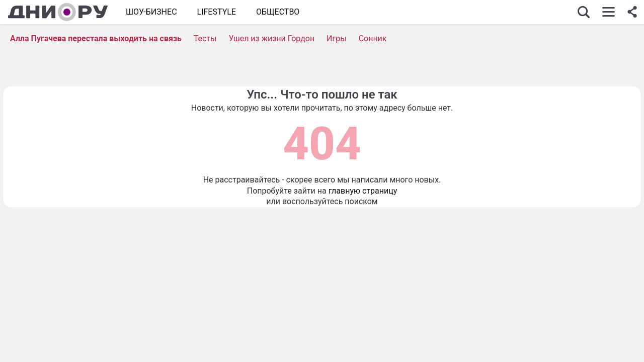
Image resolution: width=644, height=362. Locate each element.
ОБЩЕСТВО (278, 12)
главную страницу (363, 191)
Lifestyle (217, 12)
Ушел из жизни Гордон (271, 38)
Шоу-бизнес (151, 12)
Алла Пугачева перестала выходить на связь (96, 38)
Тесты (205, 38)
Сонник (373, 38)
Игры (337, 38)
